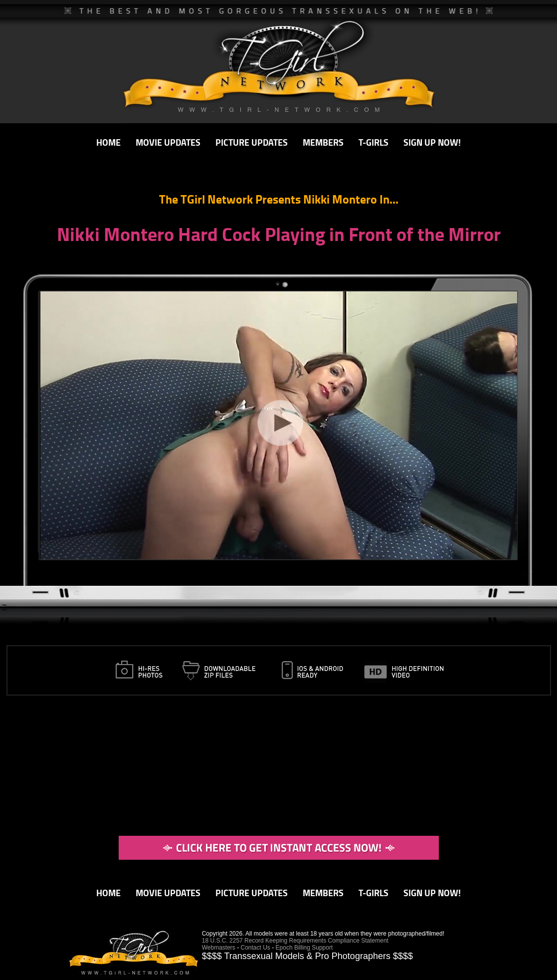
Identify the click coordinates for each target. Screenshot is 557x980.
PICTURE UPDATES (252, 142)
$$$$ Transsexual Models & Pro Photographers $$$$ (307, 956)
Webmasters (219, 948)
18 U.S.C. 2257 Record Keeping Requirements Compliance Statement (295, 941)
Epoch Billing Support (304, 948)
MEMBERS (323, 142)
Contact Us (256, 948)
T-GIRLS (373, 142)
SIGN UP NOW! (432, 142)
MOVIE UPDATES (168, 142)
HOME (108, 142)
